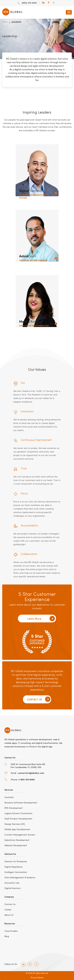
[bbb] (14, 955)
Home (5, 22)
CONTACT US (39, 699)
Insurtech (9, 797)
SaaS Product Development (18, 819)
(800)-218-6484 (27, 3)
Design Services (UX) (15, 824)
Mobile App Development (17, 829)
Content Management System (20, 835)
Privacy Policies (37, 978)
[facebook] (49, 3)
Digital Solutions (13, 888)
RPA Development (14, 808)
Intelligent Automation (16, 872)
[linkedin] (43, 3)
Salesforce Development (17, 840)
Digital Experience (13, 867)
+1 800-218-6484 (26, 779)
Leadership (16, 22)
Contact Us (10, 904)
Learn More (41, 619)
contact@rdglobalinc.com (31, 773)
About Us (9, 915)
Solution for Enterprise (16, 862)
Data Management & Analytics (20, 878)
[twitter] (54, 3)
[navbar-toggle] (69, 12)
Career (8, 910)
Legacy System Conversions (18, 813)
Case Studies (11, 931)
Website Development (16, 846)
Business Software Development (21, 803)
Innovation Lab (12, 883)
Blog (7, 936)
